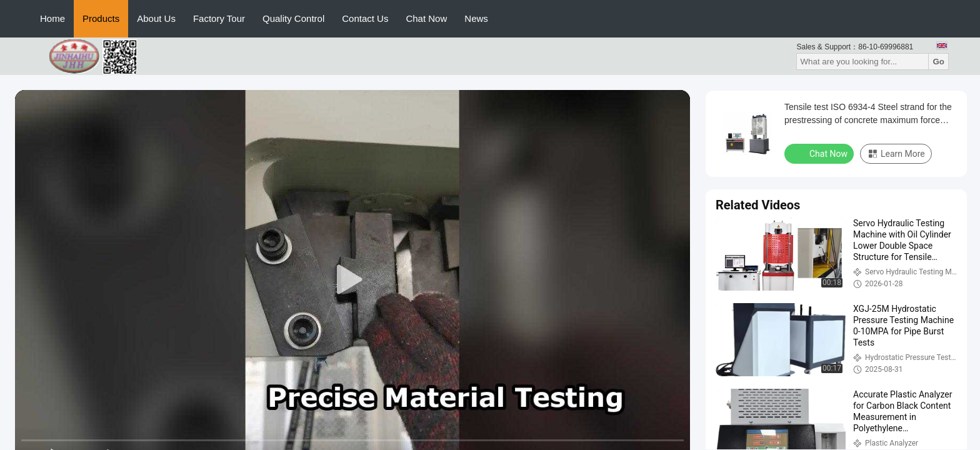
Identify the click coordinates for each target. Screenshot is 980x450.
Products (101, 18)
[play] (352, 280)
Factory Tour (219, 18)
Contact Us (365, 18)
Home (52, 18)
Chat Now (426, 18)
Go (938, 62)
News (476, 18)
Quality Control (293, 18)
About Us (156, 18)
